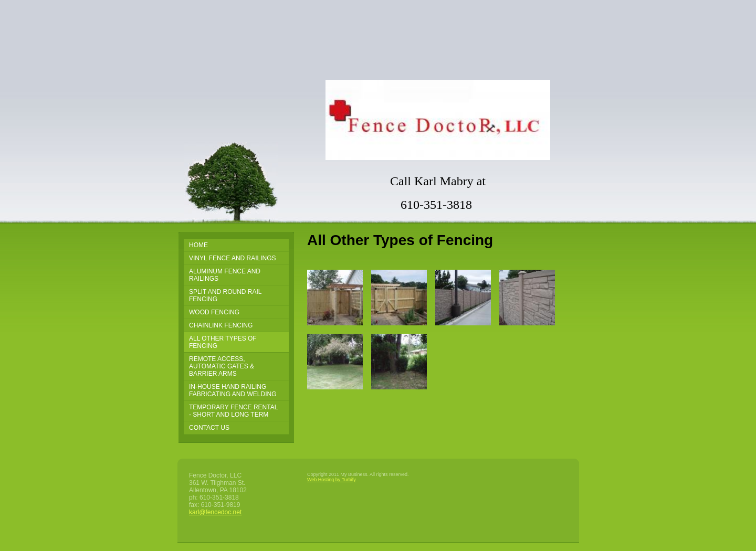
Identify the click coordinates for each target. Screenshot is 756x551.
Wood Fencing (214, 312)
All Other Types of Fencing (223, 342)
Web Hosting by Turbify (332, 480)
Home (198, 245)
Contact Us (209, 428)
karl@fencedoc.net (215, 512)
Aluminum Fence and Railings (225, 275)
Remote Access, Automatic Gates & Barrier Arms (222, 366)
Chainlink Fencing (221, 325)
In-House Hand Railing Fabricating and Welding (233, 390)
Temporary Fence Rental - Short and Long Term (233, 411)
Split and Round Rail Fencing (225, 295)
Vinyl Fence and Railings (233, 258)
